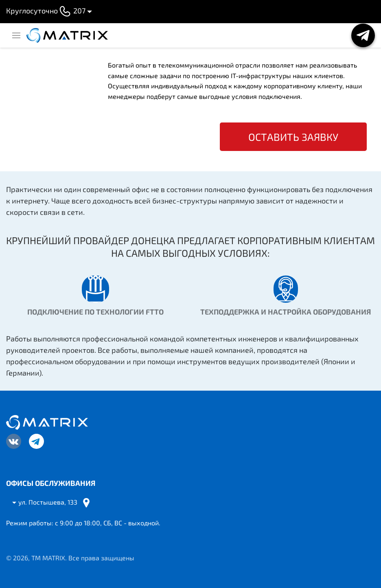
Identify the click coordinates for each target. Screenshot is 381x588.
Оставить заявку (293, 137)
